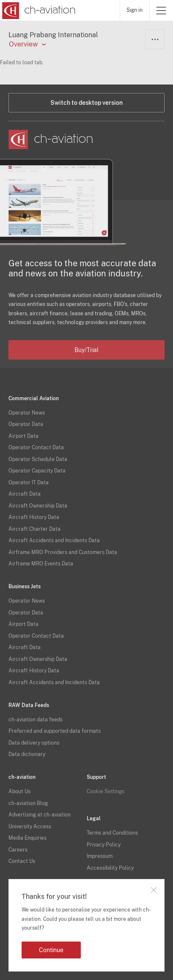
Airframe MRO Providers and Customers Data (63, 552)
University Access (30, 827)
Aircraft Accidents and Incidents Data (54, 541)
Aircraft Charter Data (34, 529)
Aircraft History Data (34, 517)
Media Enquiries (27, 838)
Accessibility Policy (110, 868)
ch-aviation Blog (28, 803)
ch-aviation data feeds (36, 720)
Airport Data (23, 436)
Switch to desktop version (86, 103)
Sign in (135, 10)
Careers (18, 850)
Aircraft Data (25, 494)
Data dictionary (27, 754)
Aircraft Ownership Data (38, 506)
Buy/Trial (86, 350)
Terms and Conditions (112, 833)
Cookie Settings (106, 792)
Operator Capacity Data (37, 471)
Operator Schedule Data (38, 459)
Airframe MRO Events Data (41, 564)
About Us (19, 792)
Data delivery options (34, 743)
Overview (23, 44)
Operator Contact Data (36, 448)
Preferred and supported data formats (55, 731)
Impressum (100, 856)
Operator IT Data (29, 483)
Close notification (154, 890)
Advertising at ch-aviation (40, 815)
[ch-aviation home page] (38, 11)
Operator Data (26, 424)
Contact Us (22, 861)
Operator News (27, 413)
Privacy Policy (104, 845)
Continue (51, 950)
